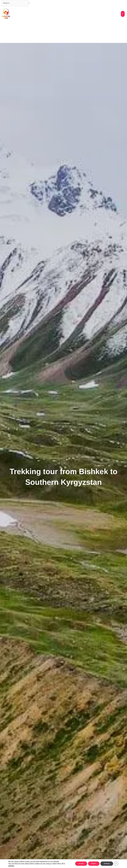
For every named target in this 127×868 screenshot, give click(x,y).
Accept (80, 864)
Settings (106, 864)
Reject (93, 864)
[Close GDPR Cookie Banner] (116, 864)
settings (11, 866)
